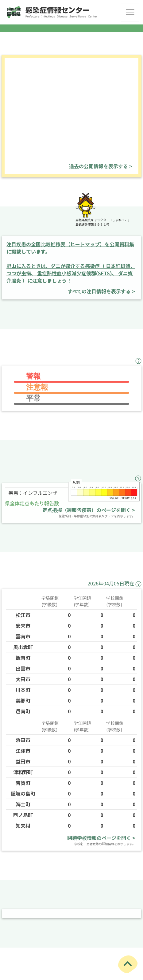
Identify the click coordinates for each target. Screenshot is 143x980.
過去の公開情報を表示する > (101, 166)
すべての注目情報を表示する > (101, 291)
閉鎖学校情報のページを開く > (101, 838)
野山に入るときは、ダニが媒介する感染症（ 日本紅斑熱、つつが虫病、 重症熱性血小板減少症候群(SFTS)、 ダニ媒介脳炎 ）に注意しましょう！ (71, 273)
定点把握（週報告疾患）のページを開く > (89, 510)
